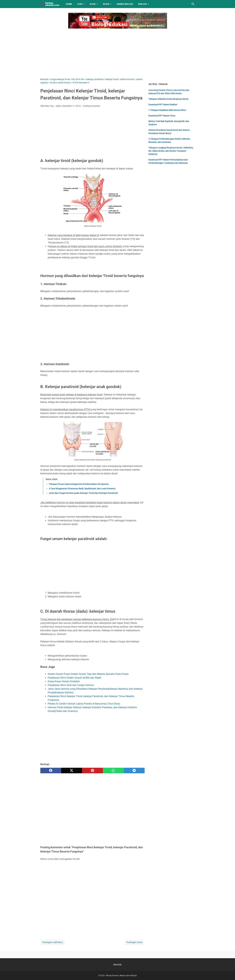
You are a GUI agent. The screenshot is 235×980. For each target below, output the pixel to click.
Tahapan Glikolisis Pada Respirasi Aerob (168, 99)
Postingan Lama (134, 942)
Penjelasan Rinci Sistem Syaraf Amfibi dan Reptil (74, 678)
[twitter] (72, 771)
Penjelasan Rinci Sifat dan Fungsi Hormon (71, 685)
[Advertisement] (118, 51)
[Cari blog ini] (193, 4)
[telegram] (134, 771)
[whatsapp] (113, 771)
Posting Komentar (92, 106)
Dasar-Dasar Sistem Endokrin (64, 681)
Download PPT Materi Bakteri (163, 105)
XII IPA (106, 4)
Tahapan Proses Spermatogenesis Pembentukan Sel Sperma (79, 484)
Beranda (117, 965)
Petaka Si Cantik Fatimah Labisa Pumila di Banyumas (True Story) (84, 704)
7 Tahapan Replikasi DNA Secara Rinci (167, 110)
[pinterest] (92, 771)
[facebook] (51, 771)
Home (69, 4)
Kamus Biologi (125, 4)
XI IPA (93, 4)
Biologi (143, 4)
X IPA (80, 4)
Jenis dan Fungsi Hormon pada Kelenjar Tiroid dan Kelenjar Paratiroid (83, 493)
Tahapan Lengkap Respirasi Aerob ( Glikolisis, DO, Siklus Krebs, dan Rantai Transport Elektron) (171, 151)
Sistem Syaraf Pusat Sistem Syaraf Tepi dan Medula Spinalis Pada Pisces (88, 674)
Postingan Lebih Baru (53, 942)
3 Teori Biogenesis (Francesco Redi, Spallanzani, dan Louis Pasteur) (82, 489)
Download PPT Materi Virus (162, 116)
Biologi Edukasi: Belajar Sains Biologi (121, 976)
